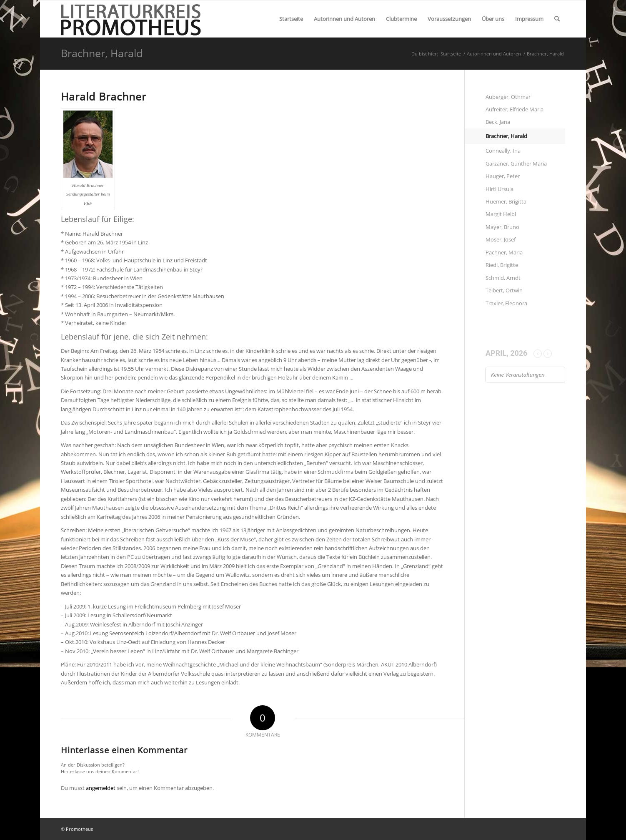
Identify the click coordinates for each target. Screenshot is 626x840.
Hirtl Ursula (500, 189)
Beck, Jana (498, 122)
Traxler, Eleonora (506, 303)
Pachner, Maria (504, 252)
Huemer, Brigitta (506, 201)
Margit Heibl (501, 214)
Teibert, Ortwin (504, 290)
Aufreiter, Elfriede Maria (515, 109)
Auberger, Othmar (508, 97)
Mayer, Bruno (502, 227)
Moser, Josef (501, 239)
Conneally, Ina (503, 151)
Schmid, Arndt (503, 278)
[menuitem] (291, 19)
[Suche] (557, 19)
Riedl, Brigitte (502, 265)
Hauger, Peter (503, 176)
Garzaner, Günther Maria (516, 163)
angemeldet (101, 788)
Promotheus (79, 829)
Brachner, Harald (102, 53)
